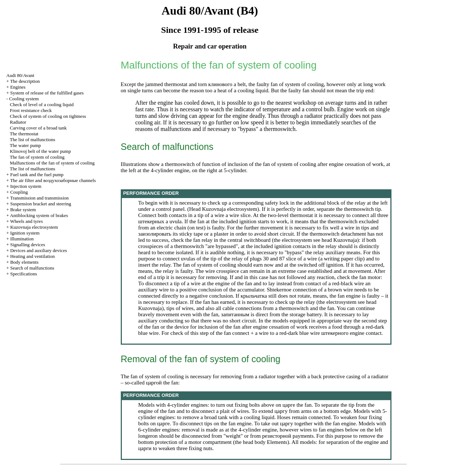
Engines (18, 87)
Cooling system (24, 99)
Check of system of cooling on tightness (48, 116)
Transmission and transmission (40, 198)
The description (25, 81)
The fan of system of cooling (37, 157)
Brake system (23, 210)
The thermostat (24, 134)
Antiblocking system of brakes (39, 215)
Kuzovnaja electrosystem (34, 227)
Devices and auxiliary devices (39, 250)
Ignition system (25, 233)
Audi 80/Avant (20, 75)
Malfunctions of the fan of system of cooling (52, 163)
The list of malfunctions (33, 140)
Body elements (24, 262)
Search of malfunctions (32, 268)
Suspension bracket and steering (41, 204)
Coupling (19, 192)
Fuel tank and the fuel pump (37, 175)
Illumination (22, 239)
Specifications (24, 274)
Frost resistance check (31, 110)
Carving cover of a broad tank (38, 128)
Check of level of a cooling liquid (42, 105)
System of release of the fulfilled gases (47, 93)
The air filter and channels (53, 180)
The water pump (25, 145)
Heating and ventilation (32, 256)
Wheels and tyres (27, 221)
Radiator (18, 122)
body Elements (271, 442)
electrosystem (242, 209)
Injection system (26, 186)
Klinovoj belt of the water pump (40, 151)
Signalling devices (28, 245)
